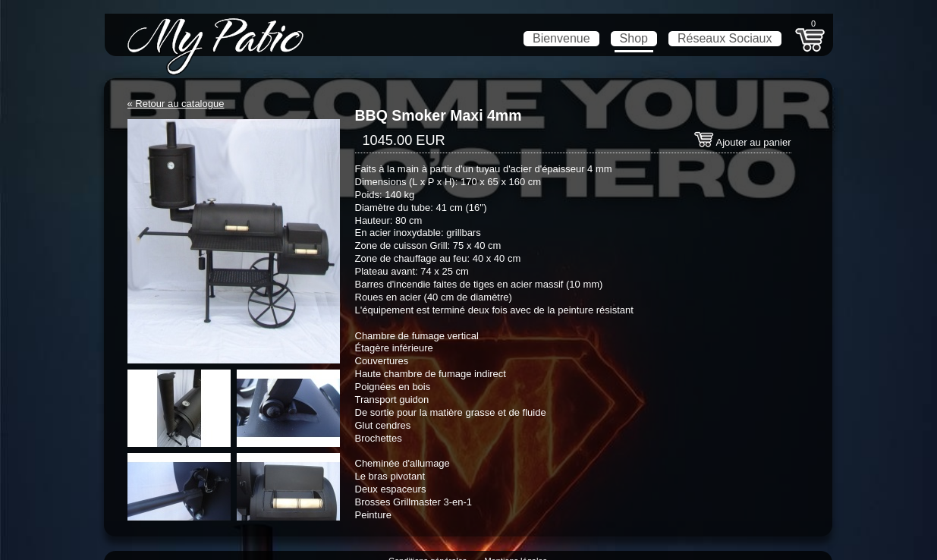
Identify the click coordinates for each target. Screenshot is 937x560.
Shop (634, 38)
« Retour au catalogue (176, 104)
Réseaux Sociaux (725, 38)
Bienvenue (561, 38)
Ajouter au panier (742, 142)
